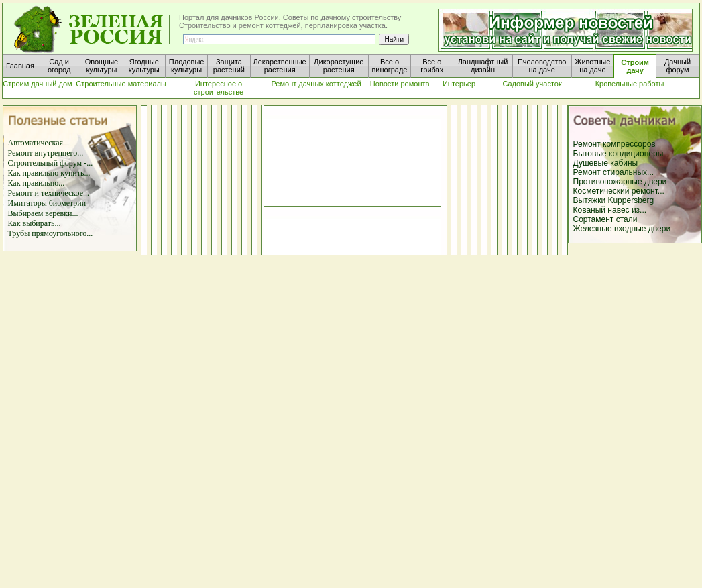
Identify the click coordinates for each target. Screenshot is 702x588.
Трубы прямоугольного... (51, 233)
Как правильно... (37, 183)
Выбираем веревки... (43, 213)
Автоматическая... (39, 143)
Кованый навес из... (610, 210)
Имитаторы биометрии (47, 203)
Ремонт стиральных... (614, 172)
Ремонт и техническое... (49, 193)
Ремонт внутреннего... (46, 153)
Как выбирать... (35, 223)
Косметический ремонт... (619, 191)
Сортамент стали (605, 219)
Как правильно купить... (49, 173)
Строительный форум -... (51, 163)
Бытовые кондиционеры (619, 154)
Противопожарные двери (620, 182)
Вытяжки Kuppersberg (614, 200)
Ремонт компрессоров (615, 144)
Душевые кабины (606, 163)
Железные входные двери (622, 229)
